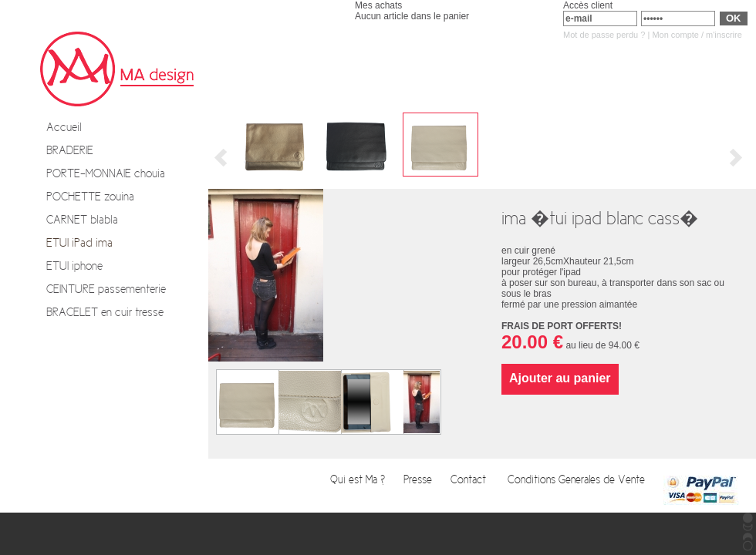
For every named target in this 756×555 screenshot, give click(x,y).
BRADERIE (70, 150)
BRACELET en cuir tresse (105, 312)
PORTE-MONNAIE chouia (106, 173)
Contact (471, 480)
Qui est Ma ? (359, 480)
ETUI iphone (74, 266)
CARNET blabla (82, 220)
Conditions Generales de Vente (578, 480)
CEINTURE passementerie (106, 289)
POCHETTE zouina (90, 197)
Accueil (64, 127)
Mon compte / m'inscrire (697, 35)
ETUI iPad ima (79, 243)
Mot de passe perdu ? (604, 35)
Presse (419, 480)
